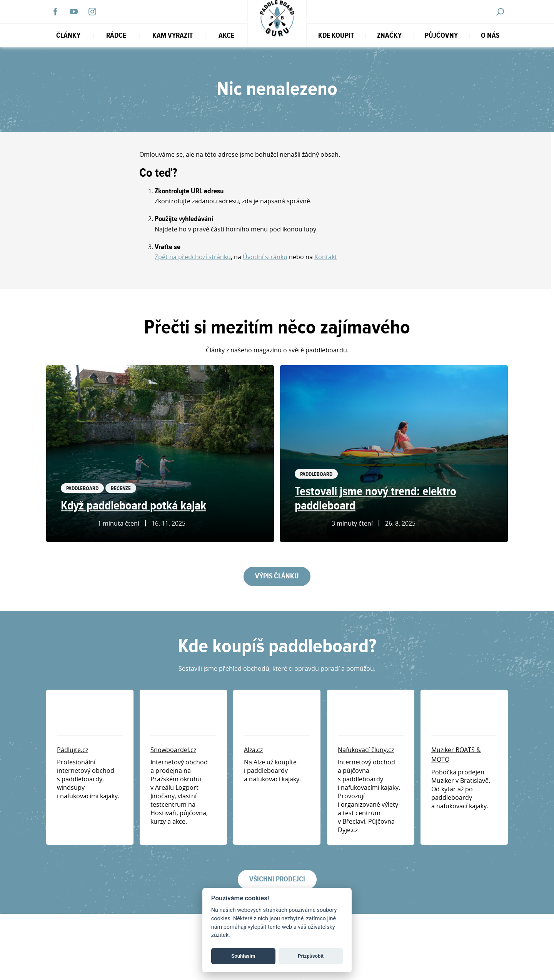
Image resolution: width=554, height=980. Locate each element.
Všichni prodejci (277, 879)
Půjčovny (441, 36)
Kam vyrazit (173, 36)
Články (68, 36)
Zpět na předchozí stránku (193, 257)
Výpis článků (277, 576)
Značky (389, 36)
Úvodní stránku (265, 257)
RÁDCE (116, 36)
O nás (490, 36)
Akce (226, 36)
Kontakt (326, 257)
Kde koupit (336, 36)
